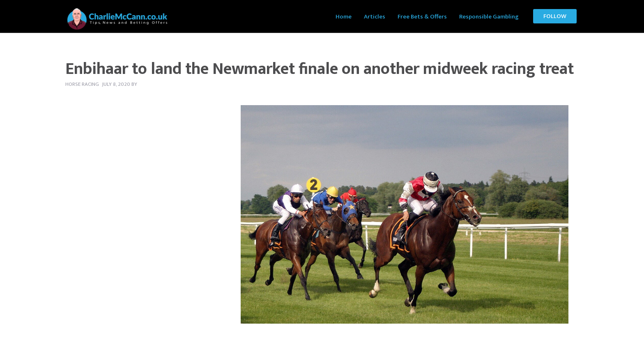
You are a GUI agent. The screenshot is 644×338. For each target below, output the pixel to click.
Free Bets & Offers (422, 17)
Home (344, 17)
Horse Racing (82, 84)
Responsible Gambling (489, 17)
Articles (375, 17)
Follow (555, 16)
